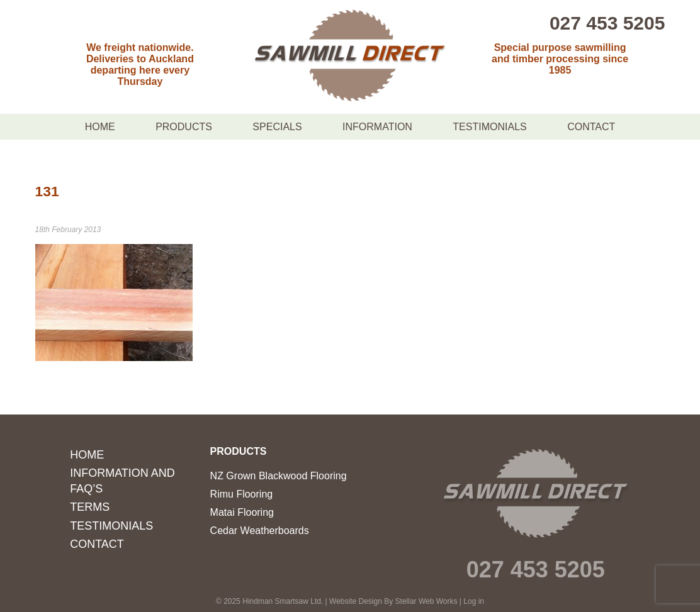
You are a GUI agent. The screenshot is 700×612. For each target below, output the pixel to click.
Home (100, 127)
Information (377, 127)
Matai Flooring (242, 512)
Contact (591, 127)
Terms (90, 507)
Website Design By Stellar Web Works (393, 601)
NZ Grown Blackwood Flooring (279, 476)
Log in (474, 601)
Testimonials (489, 127)
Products (184, 127)
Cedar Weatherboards (260, 531)
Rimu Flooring (242, 494)
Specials (277, 127)
